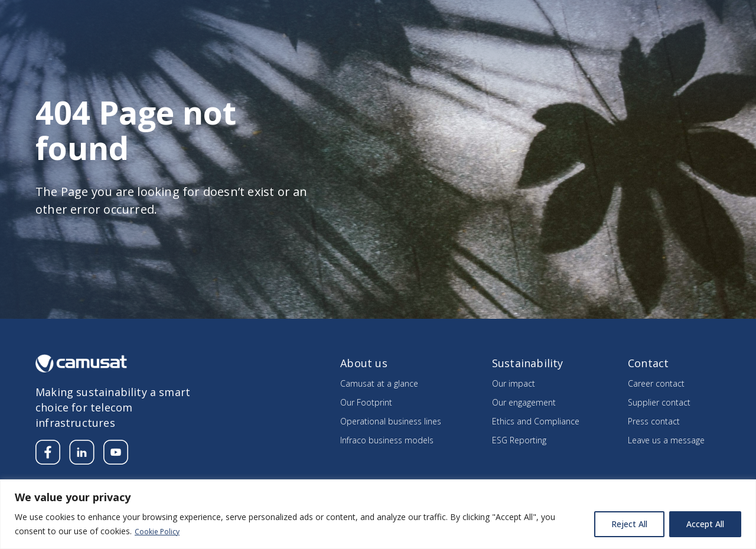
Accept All (705, 525)
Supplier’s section (640, 16)
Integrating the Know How (654, 44)
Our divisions (434, 44)
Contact (706, 16)
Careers (575, 16)
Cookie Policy (160, 532)
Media (530, 16)
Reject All (629, 525)
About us (353, 44)
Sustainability (527, 44)
